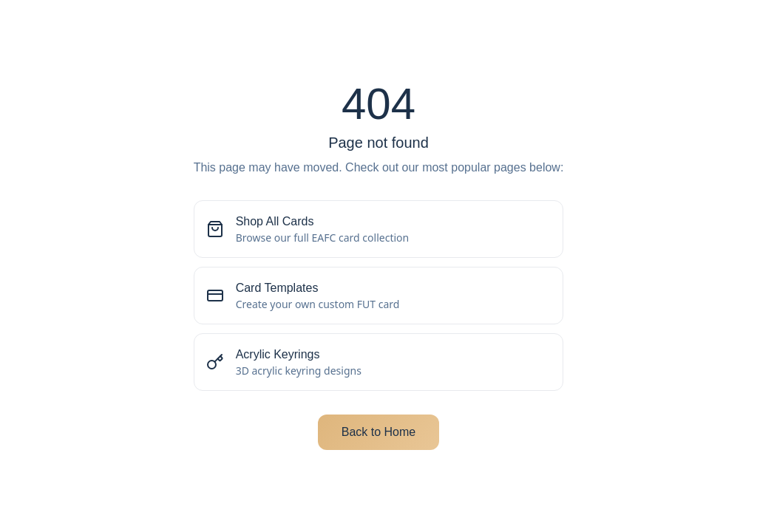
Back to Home (378, 432)
